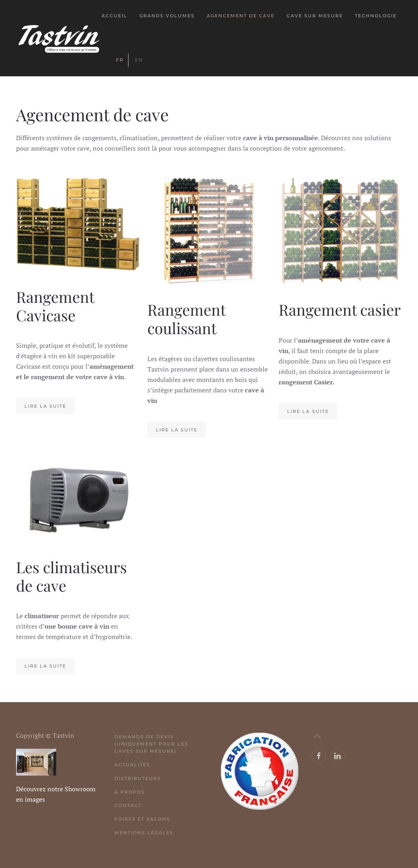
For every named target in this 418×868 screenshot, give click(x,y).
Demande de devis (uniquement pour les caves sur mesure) (151, 744)
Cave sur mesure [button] (315, 16)
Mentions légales (144, 833)
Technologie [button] (376, 16)
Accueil (114, 16)
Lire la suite (45, 406)
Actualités (132, 765)
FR (120, 60)
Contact (128, 805)
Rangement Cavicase (55, 306)
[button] (317, 736)
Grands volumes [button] (167, 16)
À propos (130, 792)
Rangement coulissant (186, 319)
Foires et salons (142, 819)
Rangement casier (340, 309)
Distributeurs (138, 778)
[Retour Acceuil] (59, 38)
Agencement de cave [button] (241, 16)
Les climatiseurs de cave (71, 576)
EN (139, 60)
